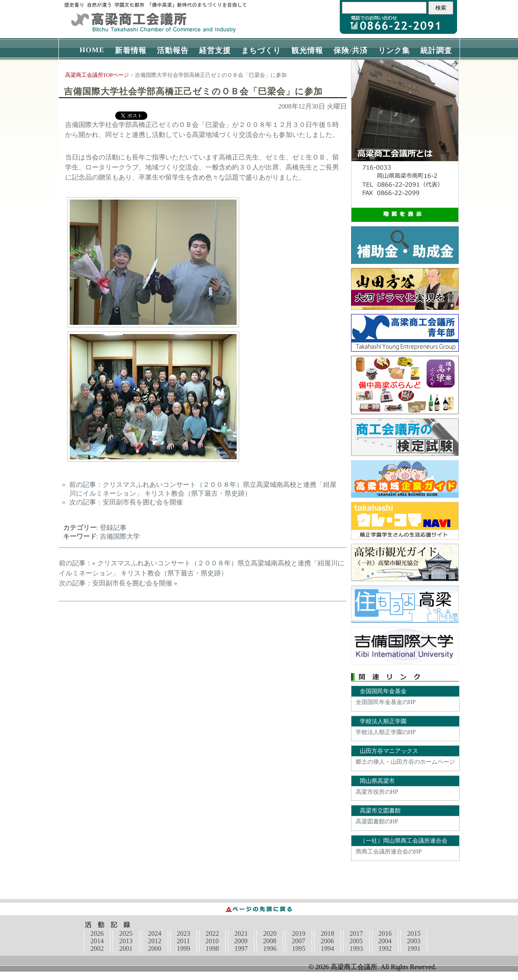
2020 (270, 933)
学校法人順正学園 (383, 721)
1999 (184, 948)
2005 (356, 941)
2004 (385, 941)
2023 (184, 933)
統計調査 (436, 51)
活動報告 (173, 51)
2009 (241, 941)
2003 (414, 941)
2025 (126, 933)
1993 (356, 948)
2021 (241, 933)
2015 (414, 933)
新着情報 (131, 51)
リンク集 (394, 51)
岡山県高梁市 (377, 781)
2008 (270, 941)
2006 (327, 941)
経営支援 (215, 51)
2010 (212, 941)
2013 (126, 941)
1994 (328, 948)
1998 (212, 948)
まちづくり (261, 51)
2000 (155, 948)
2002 (97, 948)
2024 (155, 933)
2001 (126, 948)
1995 (299, 948)
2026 (97, 933)
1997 (241, 948)
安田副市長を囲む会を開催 (143, 502)
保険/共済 (351, 51)
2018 (328, 933)
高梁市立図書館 (380, 810)
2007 (298, 941)
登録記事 (113, 528)
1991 (414, 948)
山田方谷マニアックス (389, 751)
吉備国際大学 (120, 536)
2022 (212, 933)
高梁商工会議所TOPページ (97, 75)
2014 (97, 941)
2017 (356, 933)
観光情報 (307, 51)
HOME (92, 50)
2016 (385, 933)
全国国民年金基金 (383, 691)
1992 (385, 948)
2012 (155, 941)
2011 (183, 941)
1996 (270, 948)
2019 (299, 933)
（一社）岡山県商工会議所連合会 (404, 841)
